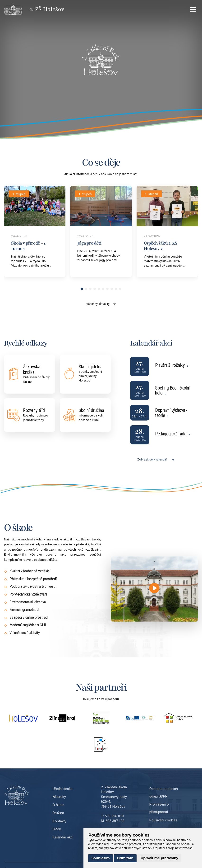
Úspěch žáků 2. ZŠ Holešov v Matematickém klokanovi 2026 (160, 251)
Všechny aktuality (101, 304)
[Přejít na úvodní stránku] (17, 9)
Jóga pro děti (89, 243)
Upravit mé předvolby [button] (159, 858)
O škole (58, 805)
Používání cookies (163, 820)
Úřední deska (63, 789)
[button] (82, 289)
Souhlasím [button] (101, 858)
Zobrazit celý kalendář (156, 460)
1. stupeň (19, 194)
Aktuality (59, 797)
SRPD (57, 829)
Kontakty (60, 821)
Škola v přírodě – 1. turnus (29, 246)
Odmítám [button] (125, 858)
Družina (58, 813)
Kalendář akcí (63, 837)
